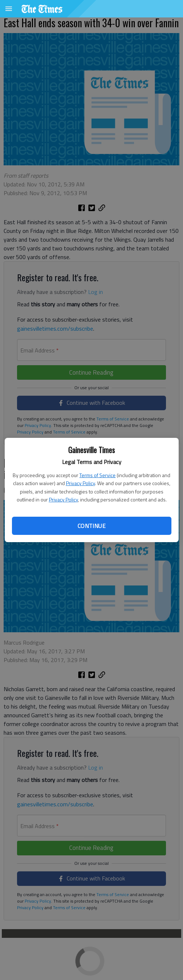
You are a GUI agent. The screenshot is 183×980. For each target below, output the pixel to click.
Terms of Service (97, 475)
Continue (91, 526)
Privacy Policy (80, 483)
